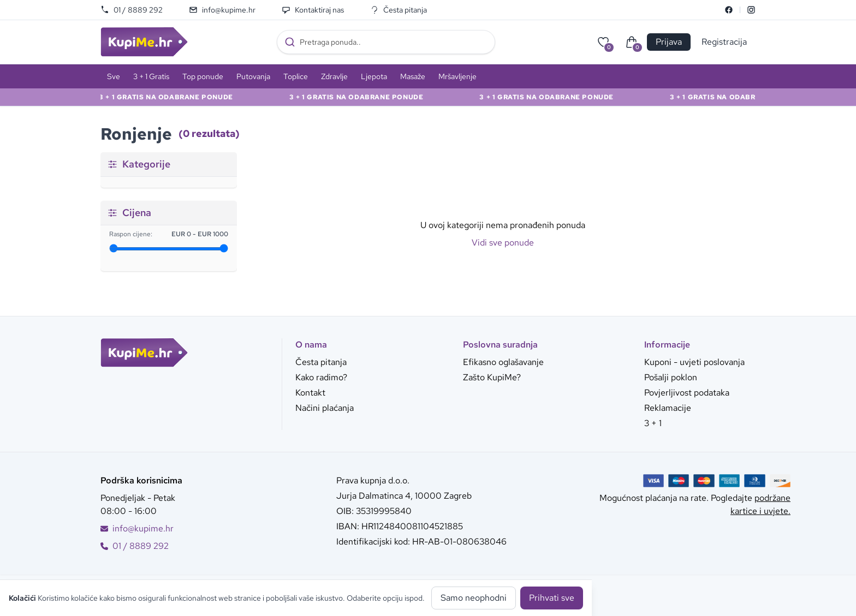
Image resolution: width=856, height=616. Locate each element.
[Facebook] (729, 10)
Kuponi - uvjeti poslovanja (694, 362)
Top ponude (203, 76)
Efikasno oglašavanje (503, 362)
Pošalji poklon (671, 377)
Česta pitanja (399, 10)
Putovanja (253, 76)
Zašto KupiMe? (492, 377)
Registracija (724, 42)
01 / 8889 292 (132, 10)
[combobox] (386, 42)
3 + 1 (653, 423)
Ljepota (374, 76)
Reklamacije (668, 408)
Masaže (413, 76)
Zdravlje (334, 76)
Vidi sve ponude (503, 243)
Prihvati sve (552, 598)
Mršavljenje (457, 76)
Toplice (296, 76)
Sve (114, 76)
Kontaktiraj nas (313, 10)
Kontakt (310, 393)
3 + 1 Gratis (151, 76)
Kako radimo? (321, 377)
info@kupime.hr (222, 10)
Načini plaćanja (325, 408)
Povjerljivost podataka (687, 393)
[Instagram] (751, 10)
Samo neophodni (474, 598)
